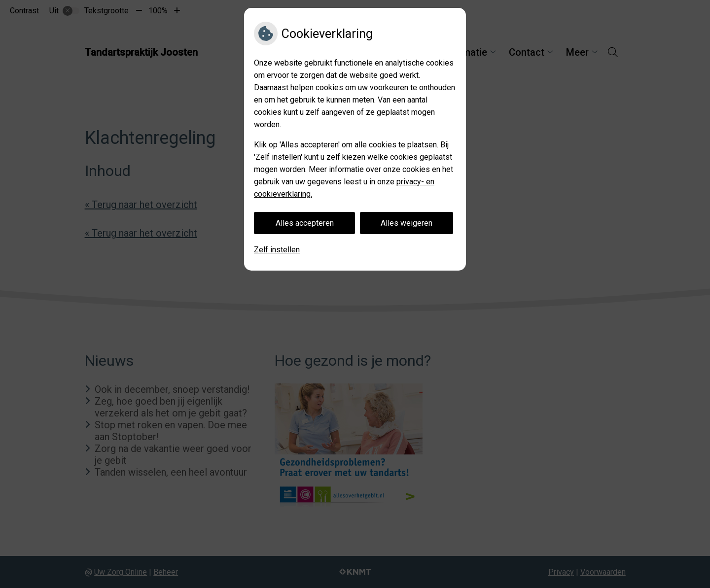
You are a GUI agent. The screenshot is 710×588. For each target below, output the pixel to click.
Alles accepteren (305, 223)
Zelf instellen (277, 250)
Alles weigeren (407, 223)
